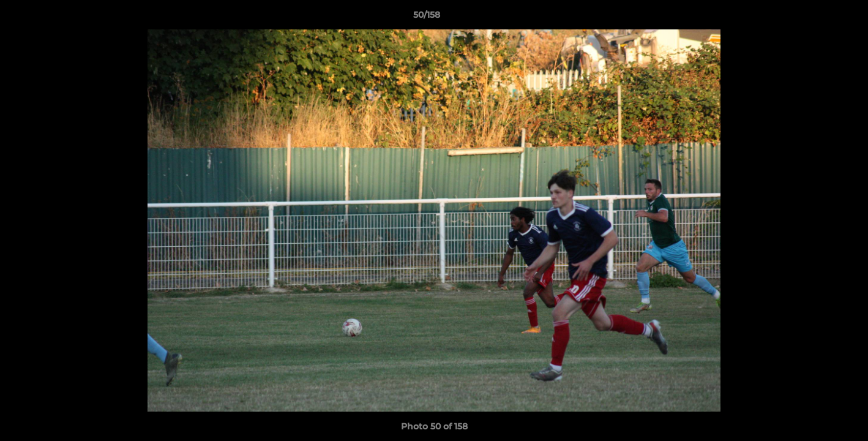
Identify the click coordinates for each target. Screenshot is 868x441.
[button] (817, 18)
